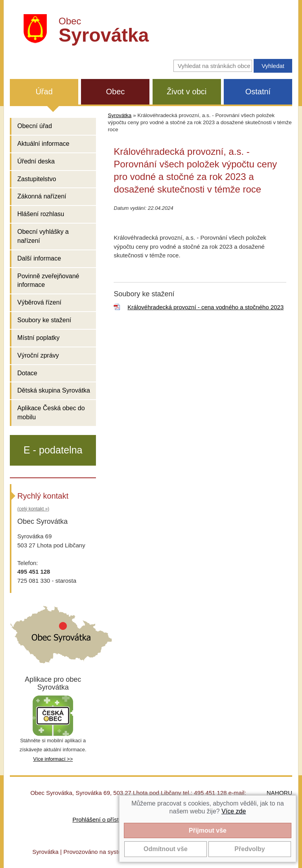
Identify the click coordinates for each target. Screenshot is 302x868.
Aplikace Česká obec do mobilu (51, 413)
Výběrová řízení (39, 302)
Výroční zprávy (38, 355)
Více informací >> (53, 759)
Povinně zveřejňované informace (48, 281)
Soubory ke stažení (44, 320)
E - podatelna (53, 450)
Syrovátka (120, 115)
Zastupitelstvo (37, 179)
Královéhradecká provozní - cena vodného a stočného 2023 (205, 307)
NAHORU (279, 793)
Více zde (234, 811)
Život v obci (187, 92)
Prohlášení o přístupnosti (105, 819)
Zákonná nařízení (42, 196)
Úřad (44, 92)
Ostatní (258, 92)
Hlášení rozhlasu (41, 214)
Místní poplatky (39, 338)
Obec (115, 92)
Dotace (27, 373)
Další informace (39, 258)
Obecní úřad (35, 126)
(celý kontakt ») (33, 509)
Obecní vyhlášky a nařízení (43, 236)
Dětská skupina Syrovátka (54, 390)
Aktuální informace (43, 144)
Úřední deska (36, 161)
